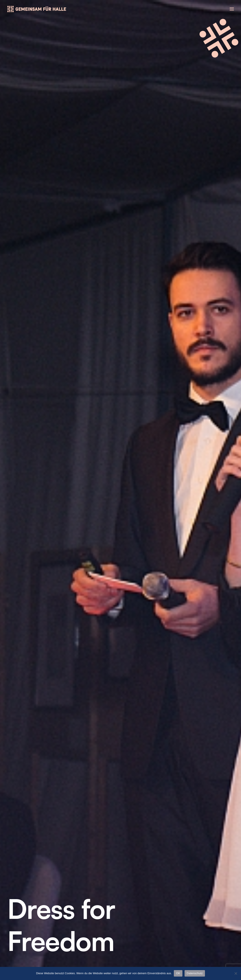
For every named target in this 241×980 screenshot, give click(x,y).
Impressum (196, 909)
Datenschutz (198, 917)
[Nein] (236, 973)
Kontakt (193, 902)
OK (178, 973)
